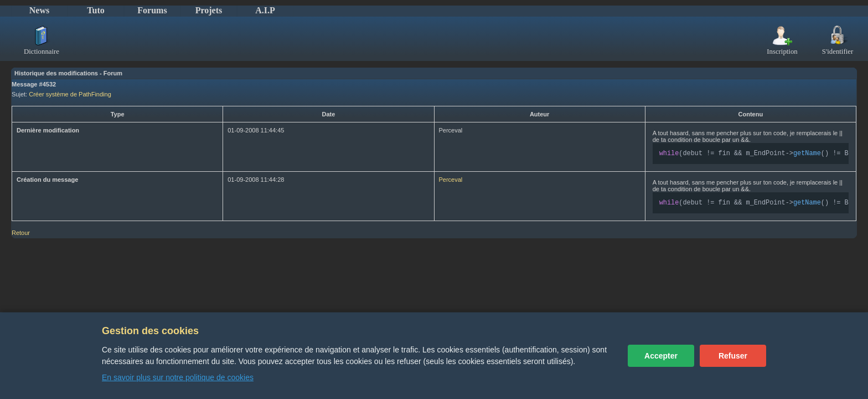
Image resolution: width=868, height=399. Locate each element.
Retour (21, 235)
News (39, 10)
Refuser (733, 356)
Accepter (661, 356)
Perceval (451, 181)
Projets (209, 10)
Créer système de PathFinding (70, 94)
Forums (152, 10)
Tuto (95, 10)
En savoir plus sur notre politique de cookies (178, 377)
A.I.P (265, 10)
